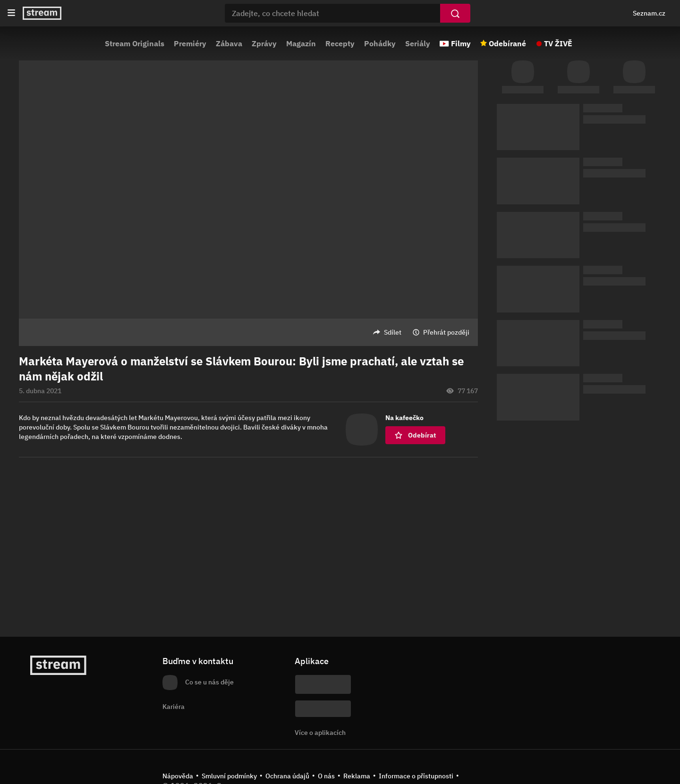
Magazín (301, 43)
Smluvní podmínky (229, 776)
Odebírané (507, 43)
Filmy (461, 43)
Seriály (418, 43)
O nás (326, 776)
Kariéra (174, 707)
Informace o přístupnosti (416, 776)
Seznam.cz (649, 13)
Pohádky (380, 43)
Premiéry (190, 43)
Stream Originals (135, 43)
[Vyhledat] (455, 13)
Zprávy (264, 43)
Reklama (357, 776)
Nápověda (178, 776)
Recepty (340, 43)
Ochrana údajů (287, 776)
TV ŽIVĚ (558, 43)
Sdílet (393, 332)
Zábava (229, 43)
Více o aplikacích (320, 733)
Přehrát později (446, 332)
